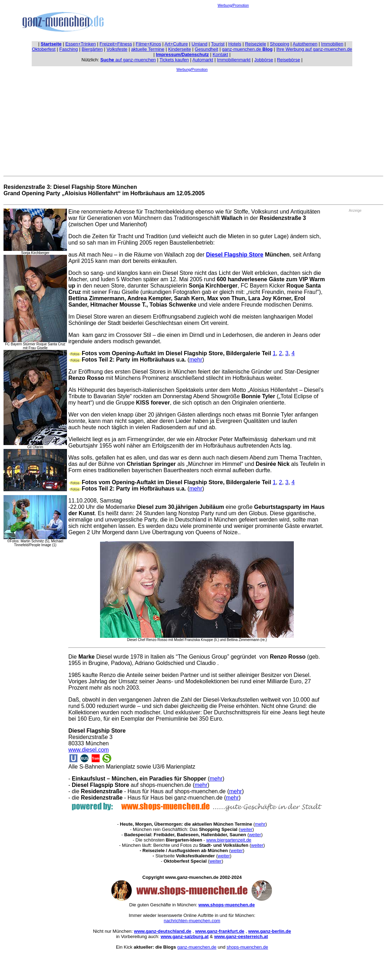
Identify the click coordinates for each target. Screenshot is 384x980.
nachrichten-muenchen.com (192, 921)
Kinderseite (179, 49)
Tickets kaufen (174, 60)
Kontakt (220, 54)
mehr (196, 360)
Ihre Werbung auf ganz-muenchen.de (314, 49)
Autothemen (305, 44)
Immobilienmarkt (234, 60)
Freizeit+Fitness (116, 44)
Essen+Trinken (80, 44)
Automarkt (203, 60)
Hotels (235, 44)
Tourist (218, 44)
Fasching (69, 49)
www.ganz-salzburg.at (185, 936)
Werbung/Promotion (233, 5)
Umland (200, 44)
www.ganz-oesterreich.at (241, 936)
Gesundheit (207, 49)
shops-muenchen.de (247, 947)
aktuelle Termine (148, 49)
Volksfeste (117, 49)
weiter (246, 829)
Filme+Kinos (148, 44)
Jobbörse (264, 60)
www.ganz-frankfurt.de (220, 931)
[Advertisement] (233, 23)
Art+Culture (176, 44)
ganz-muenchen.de (247, 49)
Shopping (280, 44)
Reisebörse (289, 60)
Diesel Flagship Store (235, 255)
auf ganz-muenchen (128, 60)
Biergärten (92, 49)
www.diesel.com (89, 750)
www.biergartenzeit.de (229, 840)
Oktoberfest (44, 49)
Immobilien (332, 44)
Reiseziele (255, 44)
